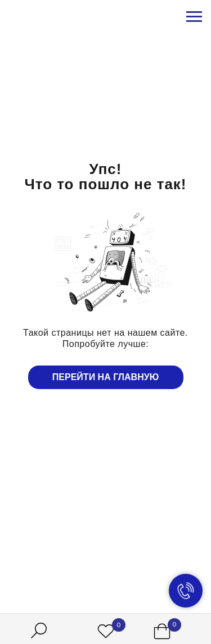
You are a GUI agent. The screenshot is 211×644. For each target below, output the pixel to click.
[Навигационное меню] (194, 17)
